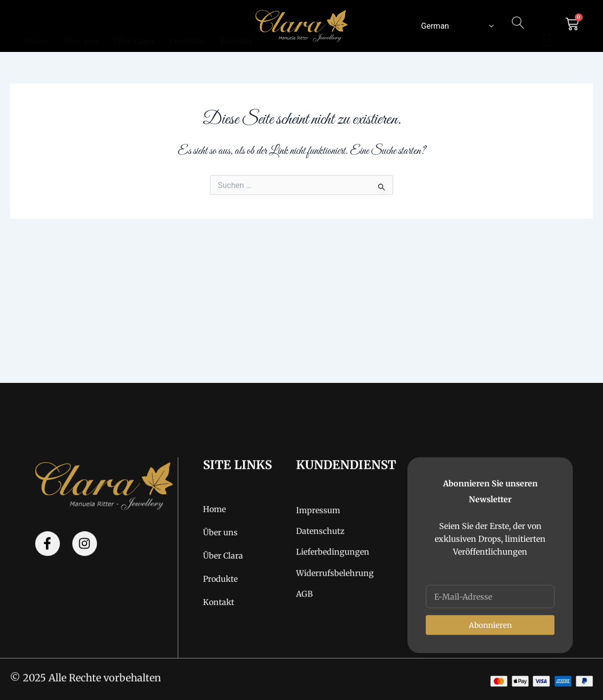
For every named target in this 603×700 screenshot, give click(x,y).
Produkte (187, 30)
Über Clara (133, 30)
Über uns (80, 30)
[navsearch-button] (518, 31)
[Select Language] (455, 26)
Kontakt (236, 30)
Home (36, 30)
